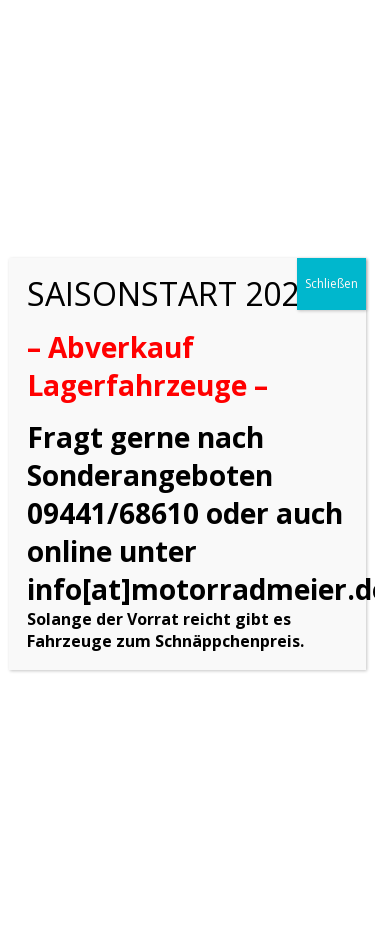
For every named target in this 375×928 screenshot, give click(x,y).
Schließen (331, 283)
